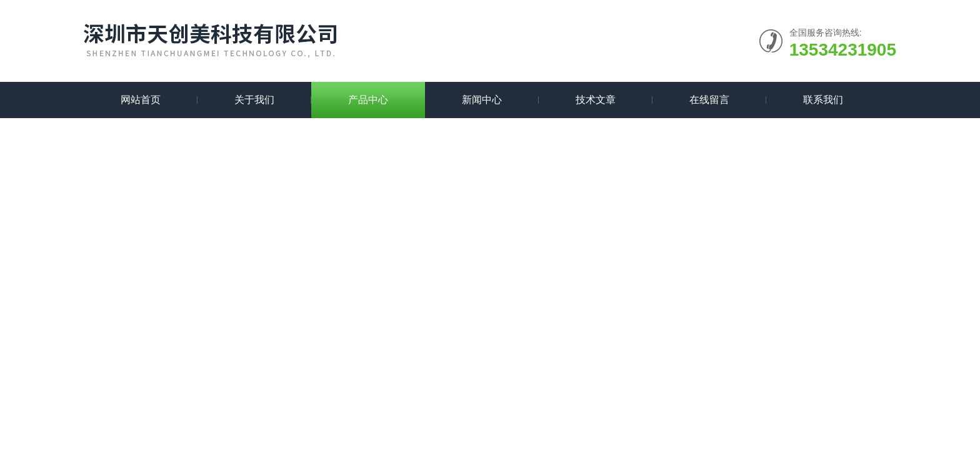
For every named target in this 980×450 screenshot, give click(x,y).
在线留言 (709, 100)
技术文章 (596, 100)
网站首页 (141, 100)
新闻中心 (482, 100)
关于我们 (254, 100)
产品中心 (368, 100)
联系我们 (823, 100)
